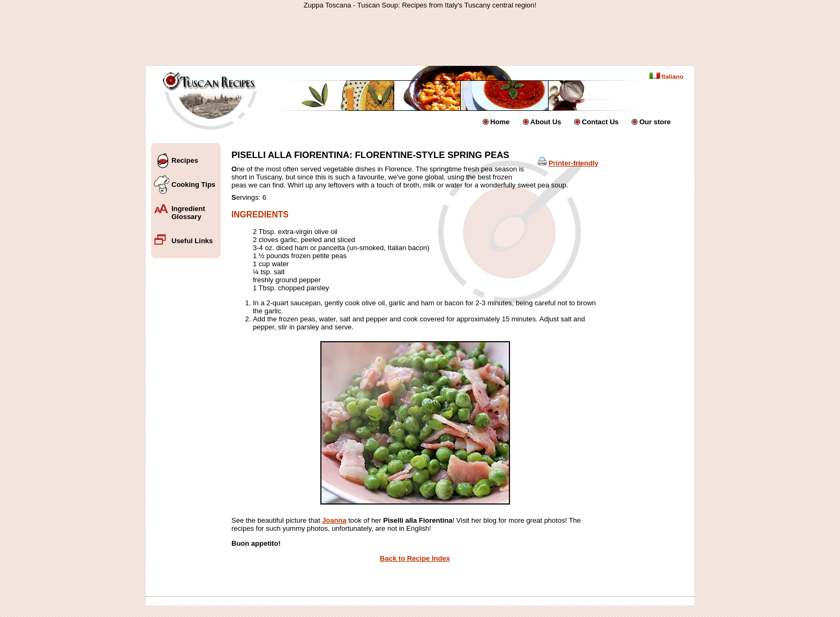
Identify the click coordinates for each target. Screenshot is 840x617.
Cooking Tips (193, 185)
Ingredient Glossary (188, 213)
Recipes (185, 160)
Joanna (334, 520)
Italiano (666, 76)
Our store (655, 122)
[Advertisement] (420, 37)
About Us (546, 122)
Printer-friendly (573, 163)
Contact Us (600, 122)
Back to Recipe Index (415, 558)
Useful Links (192, 241)
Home (500, 122)
